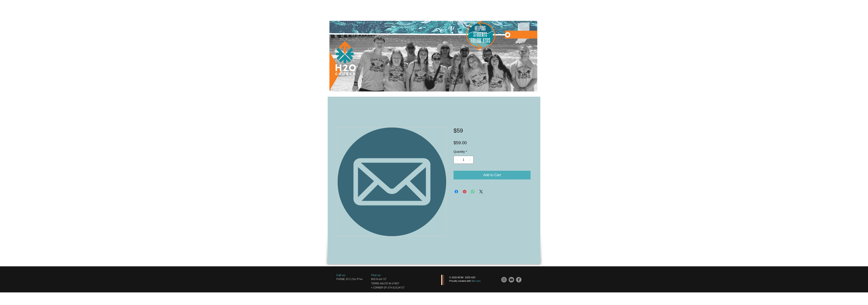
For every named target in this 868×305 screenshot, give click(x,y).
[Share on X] (481, 192)
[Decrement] (457, 160)
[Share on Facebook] (456, 192)
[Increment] (470, 160)
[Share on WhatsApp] (473, 192)
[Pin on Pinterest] (465, 192)
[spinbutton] (464, 160)
